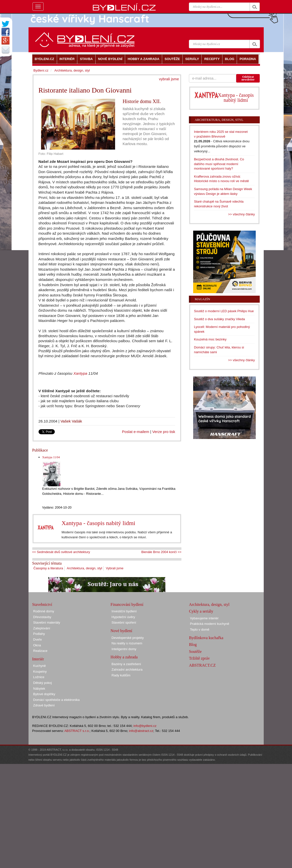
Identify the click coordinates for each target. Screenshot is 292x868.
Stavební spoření (124, 622)
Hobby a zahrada (124, 657)
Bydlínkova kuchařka (206, 638)
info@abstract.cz (141, 731)
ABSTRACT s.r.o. (77, 731)
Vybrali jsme (115, 568)
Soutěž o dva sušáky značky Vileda (219, 319)
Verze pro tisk (164, 432)
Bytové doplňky (44, 694)
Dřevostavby (42, 617)
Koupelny (40, 672)
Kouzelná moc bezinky (210, 339)
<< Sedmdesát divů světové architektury (61, 552)
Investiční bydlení (124, 611)
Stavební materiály (47, 622)
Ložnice (39, 677)
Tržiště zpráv (199, 658)
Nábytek (39, 689)
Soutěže (195, 652)
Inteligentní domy (124, 649)
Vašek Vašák (71, 421)
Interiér (38, 659)
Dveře (38, 639)
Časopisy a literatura (48, 568)
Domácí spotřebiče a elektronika (57, 700)
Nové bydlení (121, 631)
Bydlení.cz (41, 70)
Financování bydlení (127, 604)
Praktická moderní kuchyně (210, 624)
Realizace (40, 651)
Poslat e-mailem (136, 432)
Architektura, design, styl (85, 568)
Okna (37, 645)
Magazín (202, 299)
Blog (193, 644)
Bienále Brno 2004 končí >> (161, 552)
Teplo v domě (200, 629)
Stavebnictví (42, 604)
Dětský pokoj (43, 683)
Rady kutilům (121, 675)
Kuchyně (40, 666)
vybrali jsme (169, 79)
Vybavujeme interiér (204, 618)
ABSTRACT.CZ (202, 665)
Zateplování (42, 628)
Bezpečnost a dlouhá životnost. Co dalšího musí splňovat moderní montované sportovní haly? (219, 164)
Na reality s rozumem (127, 643)
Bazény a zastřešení (126, 664)
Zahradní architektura (127, 670)
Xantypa (80, 373)
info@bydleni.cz (145, 726)
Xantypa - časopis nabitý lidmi (98, 523)
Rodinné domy (44, 611)
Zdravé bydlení (44, 705)
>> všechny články (242, 214)
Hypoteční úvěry (123, 617)
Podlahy (39, 634)
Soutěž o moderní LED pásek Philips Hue (224, 311)
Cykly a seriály (201, 611)
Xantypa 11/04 (51, 457)
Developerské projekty (128, 638)
